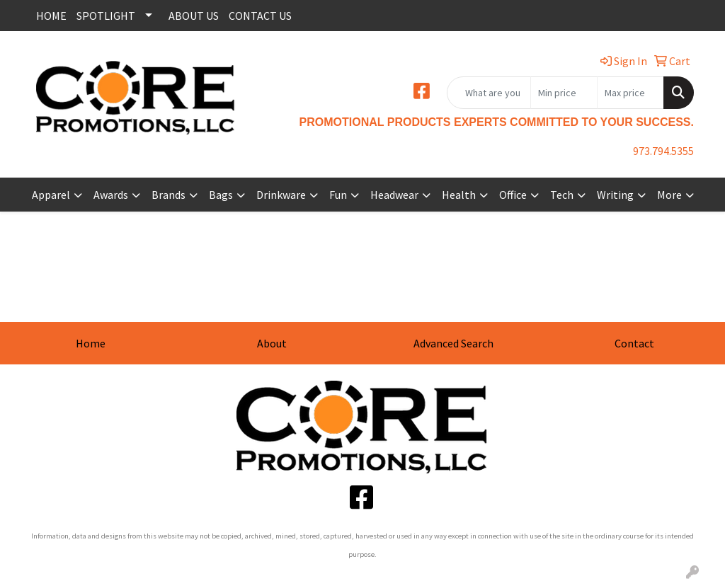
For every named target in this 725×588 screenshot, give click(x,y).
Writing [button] (615, 195)
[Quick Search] (489, 93)
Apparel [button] (51, 195)
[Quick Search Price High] (630, 93)
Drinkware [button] (281, 195)
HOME (51, 16)
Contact (634, 343)
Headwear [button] (394, 195)
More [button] (669, 195)
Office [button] (513, 195)
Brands (169, 195)
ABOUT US (194, 16)
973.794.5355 (663, 151)
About (272, 343)
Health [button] (459, 195)
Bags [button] (221, 195)
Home (91, 343)
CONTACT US (260, 16)
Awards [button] (111, 195)
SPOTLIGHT (106, 16)
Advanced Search (453, 343)
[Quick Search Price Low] (564, 93)
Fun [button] (338, 195)
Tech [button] (562, 195)
